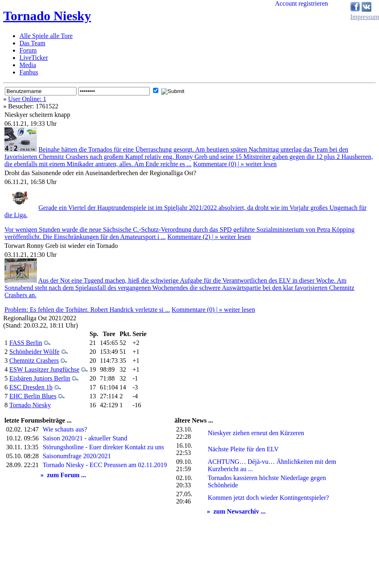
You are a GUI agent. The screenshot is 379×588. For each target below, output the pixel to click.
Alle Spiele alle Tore (46, 36)
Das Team (32, 43)
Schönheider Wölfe (34, 352)
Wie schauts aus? (65, 429)
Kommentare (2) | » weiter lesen (209, 237)
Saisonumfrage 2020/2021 (77, 456)
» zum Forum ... (63, 475)
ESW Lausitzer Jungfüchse (44, 369)
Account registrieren (301, 3)
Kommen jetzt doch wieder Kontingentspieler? (268, 498)
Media (28, 65)
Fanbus (29, 72)
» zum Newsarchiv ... (236, 511)
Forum (28, 50)
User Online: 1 (27, 99)
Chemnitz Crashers (34, 361)
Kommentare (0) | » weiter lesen (235, 164)
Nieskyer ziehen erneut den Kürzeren (256, 433)
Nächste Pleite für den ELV (243, 449)
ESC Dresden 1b (31, 387)
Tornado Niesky (47, 16)
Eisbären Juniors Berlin (40, 378)
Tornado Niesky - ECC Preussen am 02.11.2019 (105, 465)
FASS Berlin (26, 343)
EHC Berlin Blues (33, 396)
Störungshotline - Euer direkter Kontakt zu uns (103, 447)
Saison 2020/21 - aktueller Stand (85, 438)
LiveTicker (34, 58)
